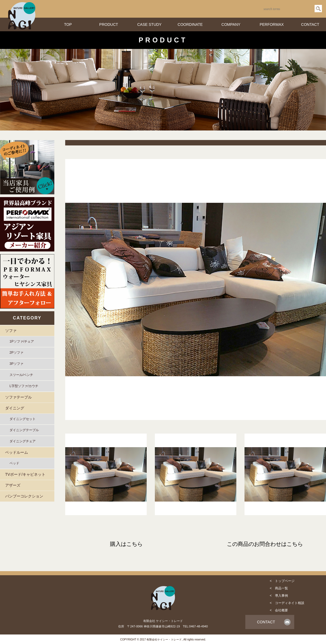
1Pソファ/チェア (22, 341)
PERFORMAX (272, 24)
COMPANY (231, 24)
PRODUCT (109, 24)
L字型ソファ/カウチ (24, 386)
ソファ (11, 331)
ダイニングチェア (23, 441)
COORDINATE (190, 24)
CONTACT (310, 24)
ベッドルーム (17, 452)
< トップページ (282, 581)
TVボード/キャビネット (25, 474)
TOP (68, 24)
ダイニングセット (23, 419)
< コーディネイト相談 (287, 603)
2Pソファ (16, 353)
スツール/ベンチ (21, 375)
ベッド (14, 463)
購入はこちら (126, 544)
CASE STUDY (149, 24)
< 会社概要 (279, 610)
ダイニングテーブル (24, 430)
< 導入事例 (279, 596)
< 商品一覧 (279, 588)
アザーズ (13, 485)
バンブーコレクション (24, 496)
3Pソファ (16, 364)
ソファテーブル (18, 397)
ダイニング (15, 408)
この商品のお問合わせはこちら (265, 544)
